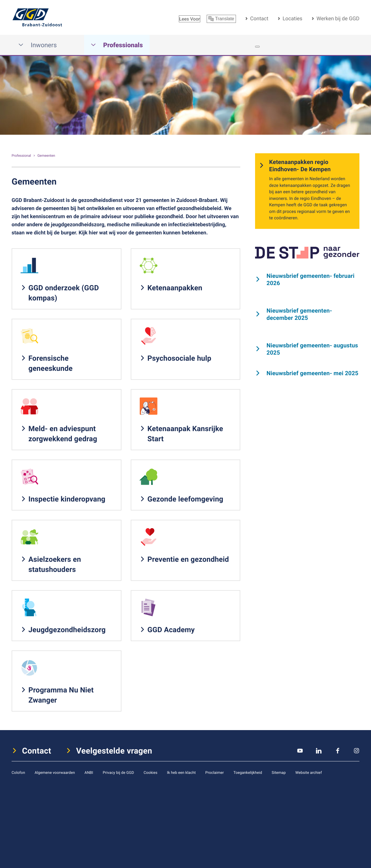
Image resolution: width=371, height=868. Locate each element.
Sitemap (279, 772)
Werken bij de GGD (338, 19)
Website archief (309, 772)
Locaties (292, 19)
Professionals (117, 45)
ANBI (89, 772)
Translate (221, 19)
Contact (259, 19)
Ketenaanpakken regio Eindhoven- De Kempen (300, 165)
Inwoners (38, 45)
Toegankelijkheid (248, 772)
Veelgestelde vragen (114, 751)
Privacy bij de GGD (118, 772)
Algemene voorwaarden (55, 772)
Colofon (18, 772)
